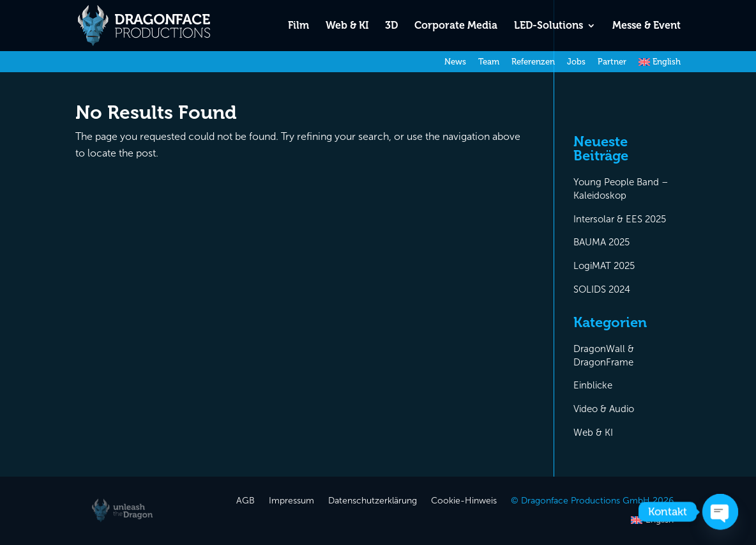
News (455, 62)
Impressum (291, 501)
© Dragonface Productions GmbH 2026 (592, 501)
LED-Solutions (548, 26)
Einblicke (593, 385)
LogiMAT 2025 (604, 266)
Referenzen (533, 62)
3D (391, 26)
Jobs (576, 62)
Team (489, 62)
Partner (612, 62)
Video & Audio (604, 409)
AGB (246, 501)
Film (299, 26)
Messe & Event (646, 26)
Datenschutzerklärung (373, 501)
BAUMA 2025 (601, 242)
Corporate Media (456, 26)
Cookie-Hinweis (464, 501)
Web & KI (347, 26)
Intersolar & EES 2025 (620, 219)
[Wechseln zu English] (660, 65)
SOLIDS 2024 (602, 289)
